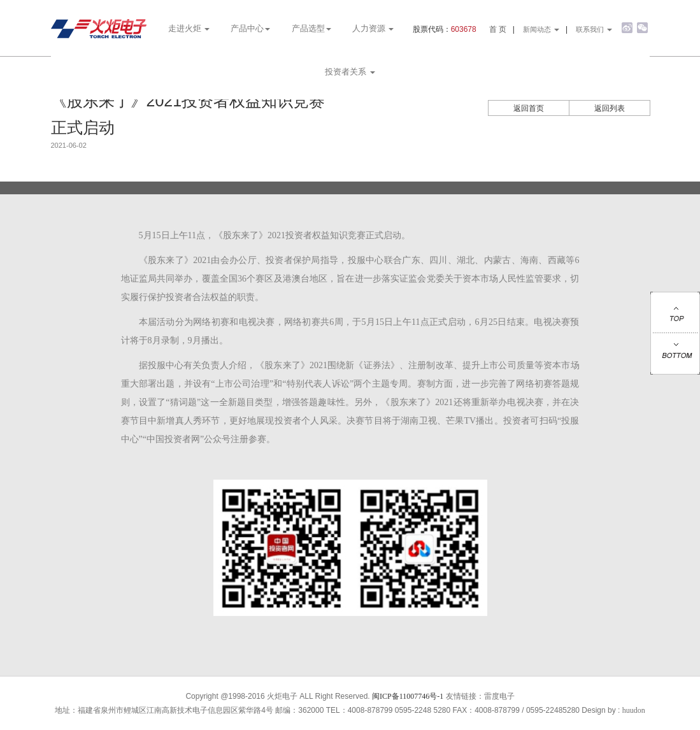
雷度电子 (499, 696)
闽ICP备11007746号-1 (408, 696)
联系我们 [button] (594, 29)
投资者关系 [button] (350, 72)
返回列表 (610, 108)
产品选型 (311, 28)
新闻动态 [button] (541, 29)
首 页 (498, 29)
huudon (634, 710)
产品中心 (250, 28)
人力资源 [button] (373, 28)
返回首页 (529, 108)
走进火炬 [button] (189, 28)
